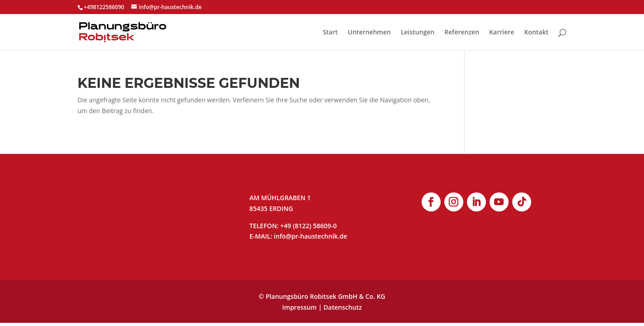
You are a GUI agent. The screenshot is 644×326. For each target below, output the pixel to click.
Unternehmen (369, 33)
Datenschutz (343, 307)
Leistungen (418, 33)
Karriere (502, 33)
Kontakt (536, 33)
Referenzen (462, 33)
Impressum (299, 307)
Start (330, 33)
